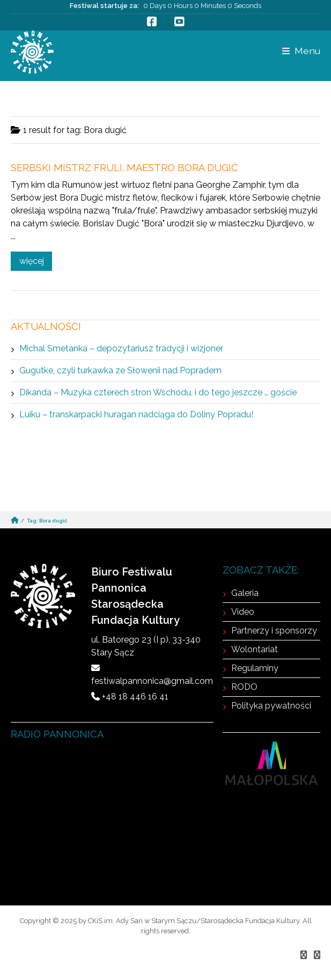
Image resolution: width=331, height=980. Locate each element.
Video (243, 612)
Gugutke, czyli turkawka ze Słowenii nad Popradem (120, 370)
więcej (32, 261)
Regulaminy (255, 668)
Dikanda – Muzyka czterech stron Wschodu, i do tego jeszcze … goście (158, 392)
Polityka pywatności (271, 706)
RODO (244, 687)
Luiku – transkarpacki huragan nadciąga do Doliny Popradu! (136, 414)
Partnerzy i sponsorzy (274, 631)
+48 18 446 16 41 (135, 697)
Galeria (245, 593)
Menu (301, 51)
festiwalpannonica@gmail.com (152, 681)
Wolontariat (255, 649)
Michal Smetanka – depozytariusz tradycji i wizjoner (121, 348)
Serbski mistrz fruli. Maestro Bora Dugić (124, 168)
